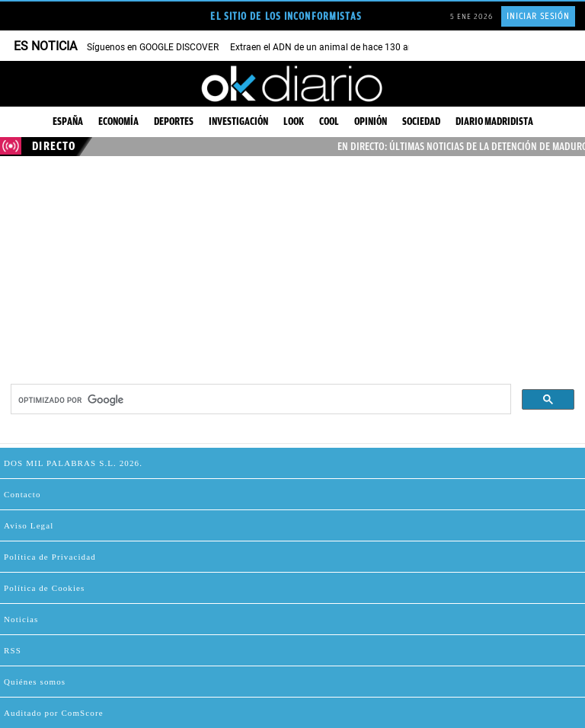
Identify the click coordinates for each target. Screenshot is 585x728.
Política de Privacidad (50, 557)
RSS (13, 650)
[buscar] (259, 400)
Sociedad (421, 121)
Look (294, 121)
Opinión (371, 121)
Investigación (238, 121)
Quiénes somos (35, 682)
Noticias (21, 619)
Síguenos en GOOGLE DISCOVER (153, 47)
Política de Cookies (44, 588)
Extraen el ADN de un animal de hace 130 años (327, 47)
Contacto (22, 494)
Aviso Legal (29, 525)
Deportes (174, 121)
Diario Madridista (494, 121)
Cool (329, 121)
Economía (118, 121)
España (68, 121)
